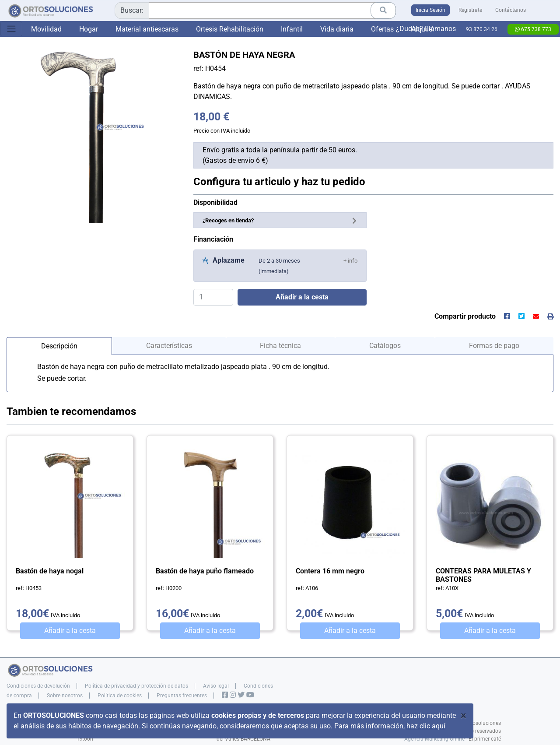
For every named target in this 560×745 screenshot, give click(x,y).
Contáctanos (511, 10)
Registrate (470, 10)
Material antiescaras (147, 29)
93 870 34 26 (482, 29)
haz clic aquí (426, 726)
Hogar (89, 29)
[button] (350, 260)
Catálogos (385, 346)
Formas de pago (494, 346)
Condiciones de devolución (38, 686)
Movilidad (46, 29)
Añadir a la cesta (70, 631)
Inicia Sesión (430, 10)
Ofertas (382, 29)
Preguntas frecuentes (182, 696)
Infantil (292, 29)
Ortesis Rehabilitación (230, 29)
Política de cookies (120, 696)
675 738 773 (533, 29)
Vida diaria (337, 29)
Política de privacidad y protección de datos (136, 686)
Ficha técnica (280, 346)
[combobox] (255, 11)
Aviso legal (216, 686)
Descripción (59, 346)
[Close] (464, 716)
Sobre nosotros (65, 696)
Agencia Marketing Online (434, 739)
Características (169, 346)
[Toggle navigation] (11, 29)
